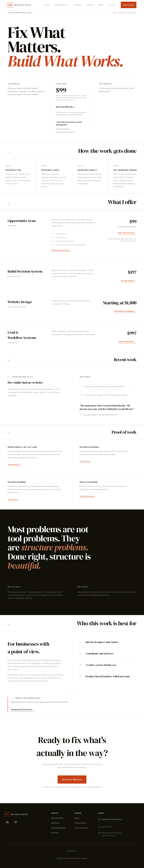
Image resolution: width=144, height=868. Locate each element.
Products (78, 5)
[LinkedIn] (7, 822)
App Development (58, 828)
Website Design (57, 818)
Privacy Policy (80, 823)
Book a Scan (129, 5)
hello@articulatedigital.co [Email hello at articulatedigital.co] (112, 819)
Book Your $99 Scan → (65, 107)
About (101, 5)
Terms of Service (82, 828)
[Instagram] (15, 822)
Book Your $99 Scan (72, 779)
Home (47, 5)
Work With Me (62, 5)
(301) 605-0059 (107, 827)
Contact (112, 5)
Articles (90, 5)
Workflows (55, 823)
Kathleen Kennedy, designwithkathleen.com (100, 415)
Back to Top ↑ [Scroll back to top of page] (72, 851)
